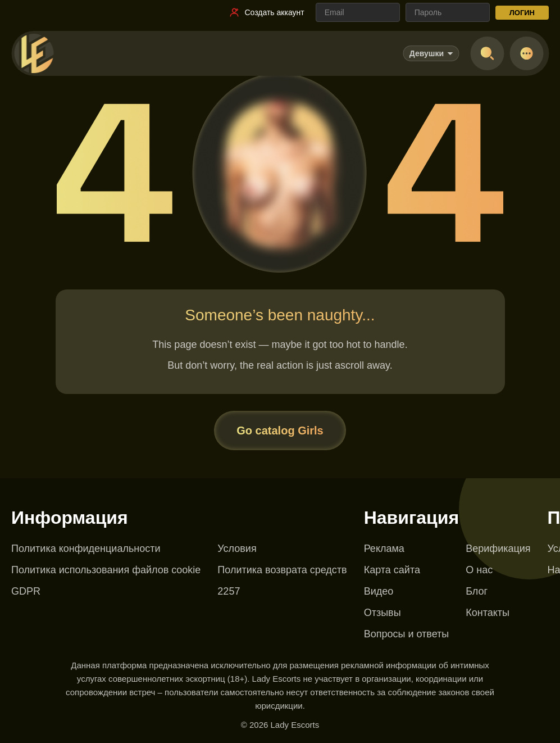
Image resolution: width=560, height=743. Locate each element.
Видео (379, 591)
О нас (479, 570)
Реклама (384, 549)
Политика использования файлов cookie (106, 570)
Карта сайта (392, 570)
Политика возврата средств (282, 570)
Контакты (488, 613)
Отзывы (383, 613)
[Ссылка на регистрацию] (266, 12)
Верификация (498, 549)
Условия (237, 549)
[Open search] (487, 53)
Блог (477, 591)
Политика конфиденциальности (86, 549)
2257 (229, 591)
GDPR (26, 591)
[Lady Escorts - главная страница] (34, 53)
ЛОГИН (522, 13)
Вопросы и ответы (407, 634)
